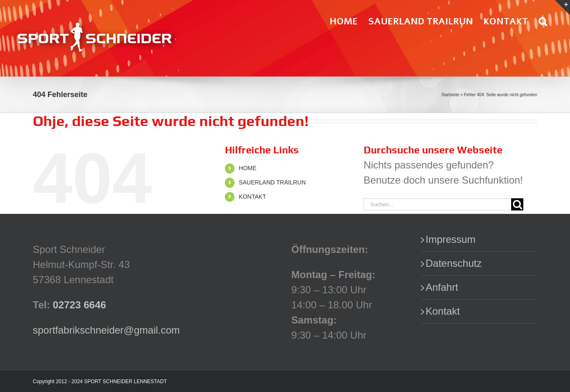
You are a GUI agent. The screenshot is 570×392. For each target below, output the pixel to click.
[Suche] (517, 204)
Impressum (451, 239)
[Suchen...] (437, 204)
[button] (543, 21)
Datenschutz (454, 263)
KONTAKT (252, 197)
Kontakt (443, 311)
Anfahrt (442, 287)
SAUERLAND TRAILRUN (272, 182)
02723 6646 (80, 305)
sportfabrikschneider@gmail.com (106, 330)
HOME (248, 168)
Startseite (450, 95)
